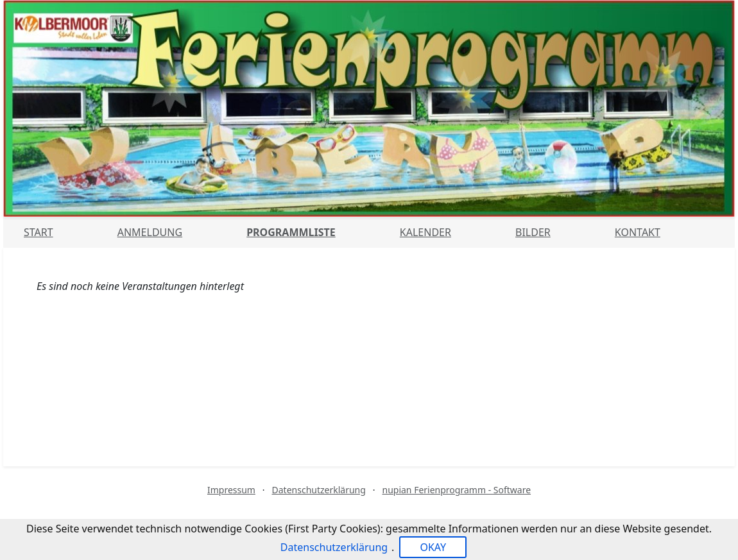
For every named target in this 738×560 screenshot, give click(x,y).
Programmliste (291, 232)
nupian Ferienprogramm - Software (456, 490)
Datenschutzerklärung (319, 490)
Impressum (231, 490)
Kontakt (638, 232)
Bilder (533, 232)
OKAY (433, 547)
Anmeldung (150, 232)
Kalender (425, 232)
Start (39, 232)
